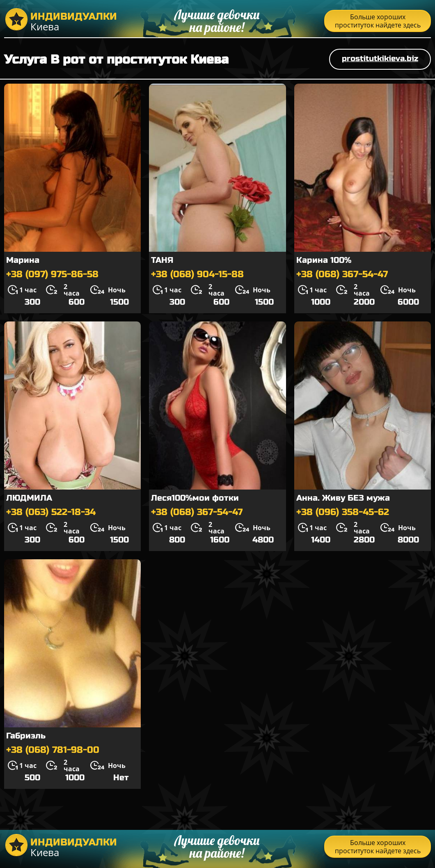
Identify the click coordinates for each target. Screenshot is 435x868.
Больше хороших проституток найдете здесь (378, 21)
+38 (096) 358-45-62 (343, 512)
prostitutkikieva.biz (380, 58)
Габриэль (26, 736)
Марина (23, 260)
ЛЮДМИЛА (29, 498)
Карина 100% (324, 260)
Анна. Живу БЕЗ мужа (343, 498)
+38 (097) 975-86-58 (52, 274)
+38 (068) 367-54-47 (342, 274)
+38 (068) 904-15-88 (197, 274)
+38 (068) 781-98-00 (53, 750)
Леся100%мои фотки (195, 498)
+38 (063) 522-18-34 (51, 512)
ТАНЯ (162, 260)
